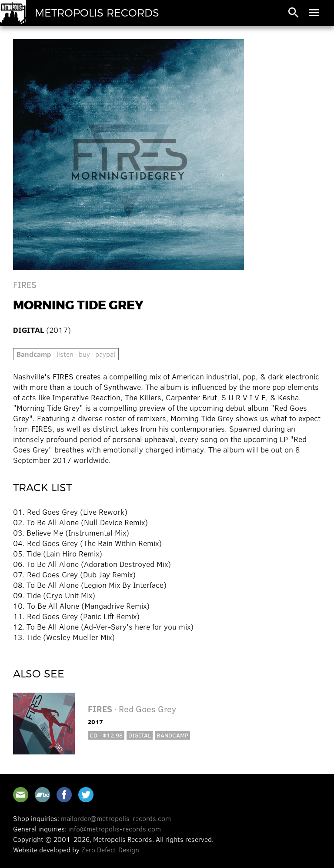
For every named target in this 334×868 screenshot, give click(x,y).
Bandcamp (172, 735)
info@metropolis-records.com (115, 829)
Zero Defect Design (110, 850)
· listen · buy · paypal (66, 354)
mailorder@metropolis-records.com (116, 818)
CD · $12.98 (106, 735)
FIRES (25, 284)
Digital (140, 735)
